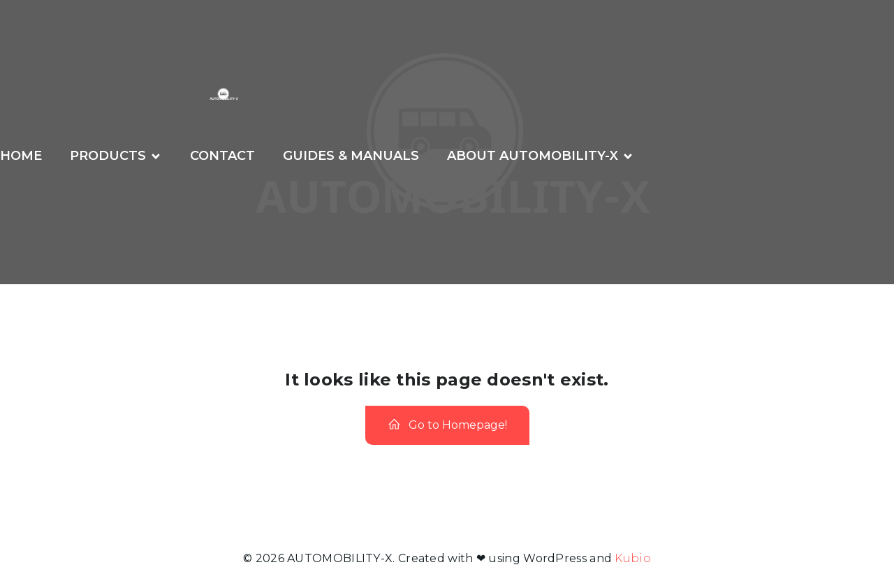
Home (21, 156)
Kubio (633, 558)
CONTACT (222, 156)
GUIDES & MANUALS (351, 156)
